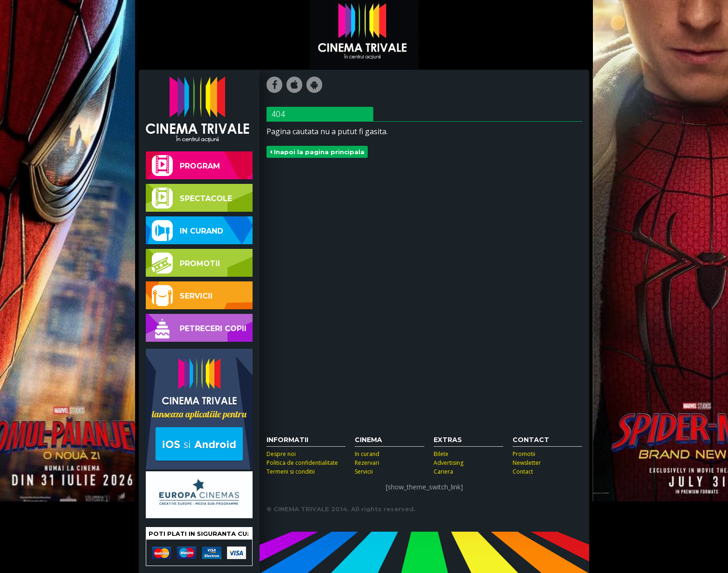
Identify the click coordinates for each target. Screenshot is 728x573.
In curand (188, 231)
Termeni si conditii (291, 472)
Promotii (186, 263)
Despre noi (281, 454)
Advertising (448, 463)
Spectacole (192, 198)
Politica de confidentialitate (302, 463)
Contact (523, 472)
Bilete (441, 454)
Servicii (182, 296)
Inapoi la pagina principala (317, 152)
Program (186, 166)
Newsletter (527, 463)
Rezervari (367, 463)
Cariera (443, 472)
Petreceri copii (199, 328)
